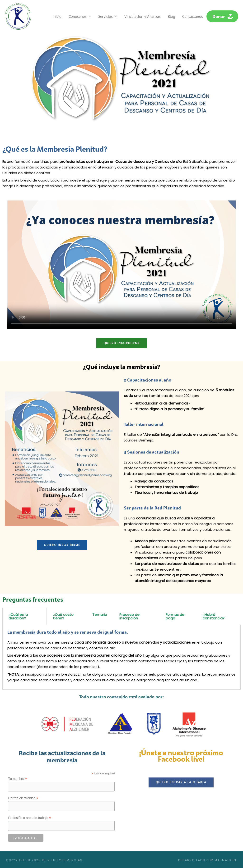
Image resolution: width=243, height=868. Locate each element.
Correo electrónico (23, 797)
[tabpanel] (121, 656)
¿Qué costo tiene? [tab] (63, 615)
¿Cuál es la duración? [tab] (18, 615)
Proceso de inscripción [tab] (129, 615)
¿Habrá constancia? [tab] (214, 615)
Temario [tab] (100, 613)
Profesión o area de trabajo (30, 817)
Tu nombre (17, 778)
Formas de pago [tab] (175, 615)
